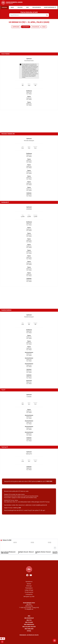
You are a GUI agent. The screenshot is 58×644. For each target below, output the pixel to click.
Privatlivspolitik (29, 592)
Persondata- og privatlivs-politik (29, 635)
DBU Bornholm (29, 618)
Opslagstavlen (36, 27)
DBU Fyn (29, 620)
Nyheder (29, 584)
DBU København (29, 625)
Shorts (29, 84)
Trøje (23, 84)
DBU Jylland (29, 622)
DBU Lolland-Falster (29, 627)
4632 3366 (49, 481)
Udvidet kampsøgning (50, 7)
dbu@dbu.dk (30, 609)
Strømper (35, 84)
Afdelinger (29, 586)
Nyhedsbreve (29, 582)
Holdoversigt (26, 27)
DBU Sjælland (29, 629)
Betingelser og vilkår (29, 597)
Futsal (29, 631)
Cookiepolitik (29, 594)
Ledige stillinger (29, 590)
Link (20, 508)
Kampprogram (16, 27)
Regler (44, 27)
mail (39, 481)
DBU (29, 616)
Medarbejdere (29, 588)
